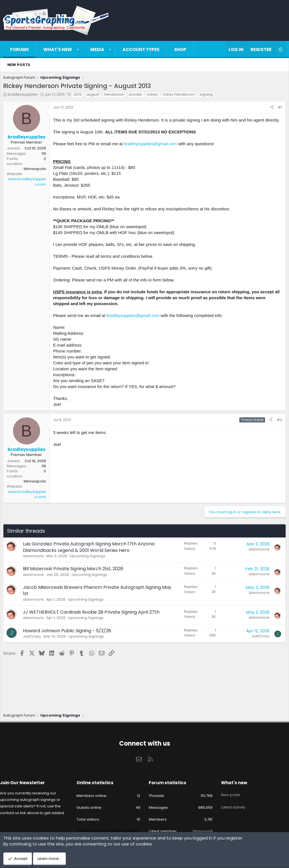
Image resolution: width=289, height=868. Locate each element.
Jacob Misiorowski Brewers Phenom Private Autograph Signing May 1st (98, 598)
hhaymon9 (201, 827)
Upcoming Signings (89, 563)
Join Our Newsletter (27, 778)
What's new (58, 49)
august (94, 96)
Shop (180, 49)
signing (208, 96)
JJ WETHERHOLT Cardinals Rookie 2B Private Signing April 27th (93, 619)
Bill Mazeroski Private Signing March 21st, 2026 (75, 576)
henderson (115, 96)
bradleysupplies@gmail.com (152, 151)
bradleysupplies (24, 96)
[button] (78, 49)
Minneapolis (36, 170)
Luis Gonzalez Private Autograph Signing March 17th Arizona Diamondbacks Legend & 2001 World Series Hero (90, 554)
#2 (278, 427)
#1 (279, 109)
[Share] (271, 109)
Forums (19, 49)
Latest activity (231, 798)
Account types (141, 49)
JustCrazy (33, 644)
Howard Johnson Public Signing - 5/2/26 (68, 638)
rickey (154, 96)
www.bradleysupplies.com (28, 183)
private (137, 96)
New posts (19, 65)
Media (97, 49)
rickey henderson (180, 96)
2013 (79, 96)
